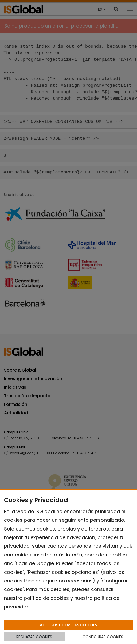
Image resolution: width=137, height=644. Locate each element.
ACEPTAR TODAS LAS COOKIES (68, 625)
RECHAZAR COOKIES (34, 637)
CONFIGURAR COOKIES (103, 637)
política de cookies (46, 598)
